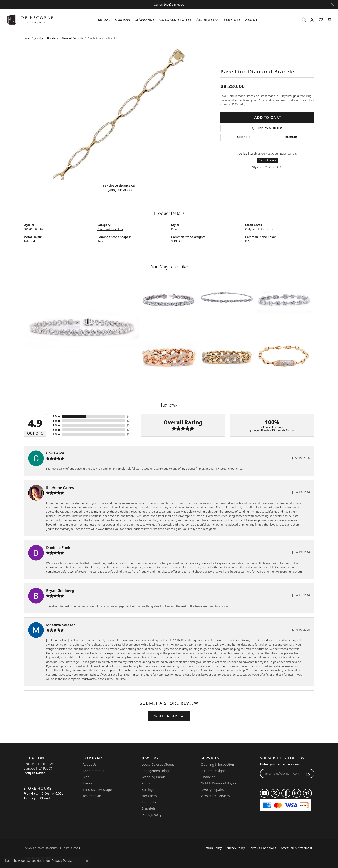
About (251, 20)
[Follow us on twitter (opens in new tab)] (275, 793)
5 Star (56, 416)
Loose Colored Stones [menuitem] (158, 764)
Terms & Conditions (263, 848)
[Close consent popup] (87, 861)
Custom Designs (213, 771)
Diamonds (145, 20)
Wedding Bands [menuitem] (154, 777)
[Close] (333, 5)
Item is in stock (267, 160)
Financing (208, 777)
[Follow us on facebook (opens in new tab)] (286, 793)
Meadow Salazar (61, 625)
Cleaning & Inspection (217, 764)
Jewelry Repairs (212, 790)
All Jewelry (208, 20)
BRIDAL (104, 20)
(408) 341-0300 (120, 190)
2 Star (56, 430)
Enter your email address (280, 764)
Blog (86, 777)
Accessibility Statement (296, 848)
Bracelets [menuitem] (149, 808)
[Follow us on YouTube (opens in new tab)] (264, 793)
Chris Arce (55, 453)
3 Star (56, 425)
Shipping (244, 137)
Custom (123, 20)
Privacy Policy (236, 848)
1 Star (56, 434)
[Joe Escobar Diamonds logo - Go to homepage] (30, 20)
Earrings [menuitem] (148, 790)
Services (232, 20)
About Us (90, 764)
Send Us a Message (97, 790)
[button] (304, 20)
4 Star (56, 421)
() (129, 416)
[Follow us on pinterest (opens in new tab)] (307, 793)
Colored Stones (176, 20)
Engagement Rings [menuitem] (156, 771)
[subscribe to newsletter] (308, 774)
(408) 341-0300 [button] (174, 5)
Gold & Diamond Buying (219, 783)
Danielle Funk (58, 548)
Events (88, 783)
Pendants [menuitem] (149, 802)
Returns (292, 137)
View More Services (215, 796)
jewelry (39, 38)
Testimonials (92, 796)
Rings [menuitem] (146, 783)
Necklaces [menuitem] (149, 796)
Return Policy (213, 848)
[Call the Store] (34, 773)
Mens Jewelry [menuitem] (152, 815)
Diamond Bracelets (73, 38)
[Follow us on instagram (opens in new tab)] (297, 793)
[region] (120, 113)
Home (27, 38)
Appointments (93, 771)
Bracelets (52, 38)
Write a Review (169, 716)
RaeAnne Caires (60, 488)
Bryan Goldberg (60, 591)
